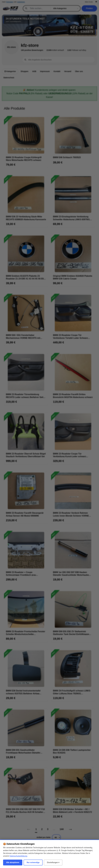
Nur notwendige (33, 862)
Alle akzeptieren (13, 862)
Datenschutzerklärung (18, 856)
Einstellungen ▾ (53, 862)
